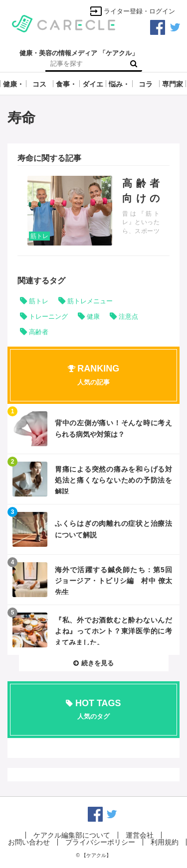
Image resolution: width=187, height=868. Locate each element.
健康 (93, 316)
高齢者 (39, 332)
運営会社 (140, 835)
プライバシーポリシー (100, 842)
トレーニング (48, 316)
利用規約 (165, 842)
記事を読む (93, 211)
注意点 (128, 316)
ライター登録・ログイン (132, 11)
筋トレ (39, 236)
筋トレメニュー (90, 301)
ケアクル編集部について (72, 835)
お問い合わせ (29, 842)
